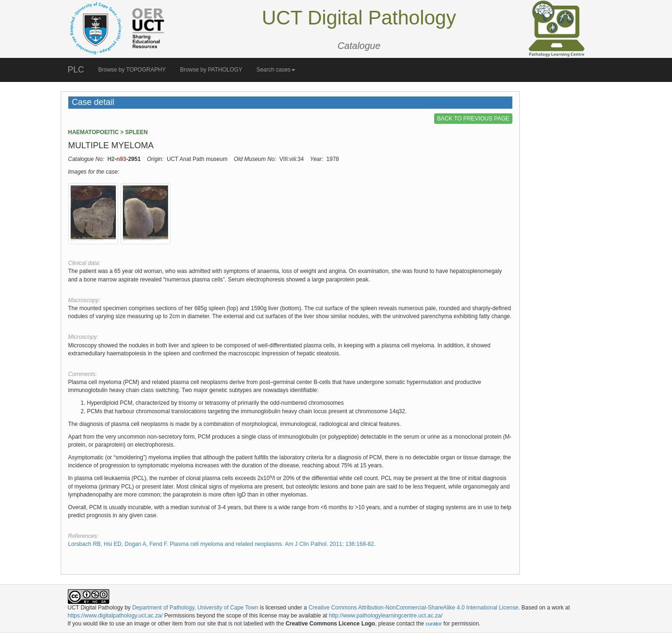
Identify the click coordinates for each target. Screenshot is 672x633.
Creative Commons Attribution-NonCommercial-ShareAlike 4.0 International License (413, 608)
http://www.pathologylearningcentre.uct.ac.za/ (385, 616)
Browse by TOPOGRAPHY (132, 70)
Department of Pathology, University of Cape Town (195, 608)
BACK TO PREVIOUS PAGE (473, 119)
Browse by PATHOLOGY (211, 70)
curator (434, 624)
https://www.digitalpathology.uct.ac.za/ (115, 616)
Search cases (276, 70)
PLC (76, 70)
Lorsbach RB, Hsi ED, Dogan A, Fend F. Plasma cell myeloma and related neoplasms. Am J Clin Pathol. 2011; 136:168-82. (222, 544)
